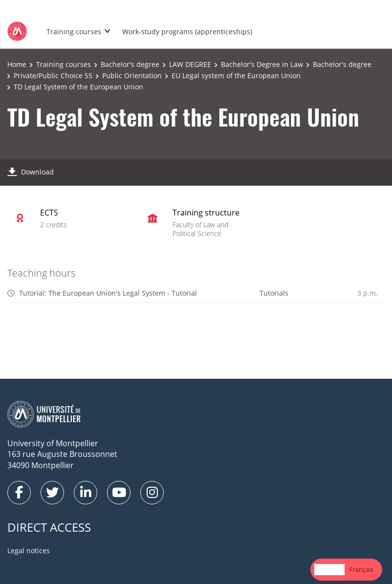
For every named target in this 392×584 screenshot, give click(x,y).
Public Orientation (132, 76)
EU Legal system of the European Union (236, 76)
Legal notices (29, 551)
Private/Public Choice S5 (53, 76)
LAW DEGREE (190, 64)
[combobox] (329, 570)
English (329, 569)
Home (17, 64)
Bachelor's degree (130, 64)
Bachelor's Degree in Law (262, 64)
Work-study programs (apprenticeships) (187, 32)
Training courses (74, 32)
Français (361, 569)
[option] (361, 570)
